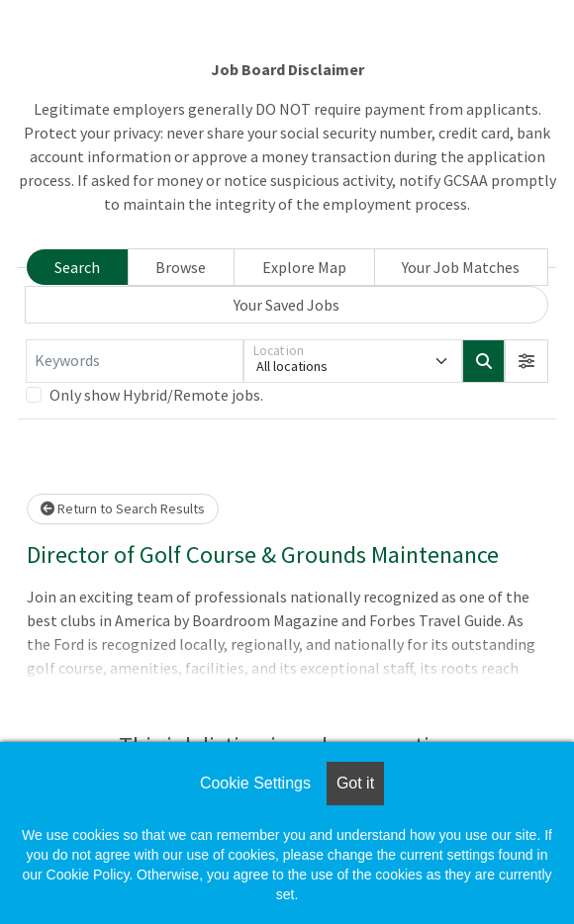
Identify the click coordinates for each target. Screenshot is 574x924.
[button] (526, 361)
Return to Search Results (123, 508)
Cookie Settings (255, 783)
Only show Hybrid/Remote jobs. (156, 395)
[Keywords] (135, 361)
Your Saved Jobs (287, 305)
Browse (181, 267)
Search (77, 267)
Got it (355, 783)
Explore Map (304, 267)
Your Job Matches (461, 267)
